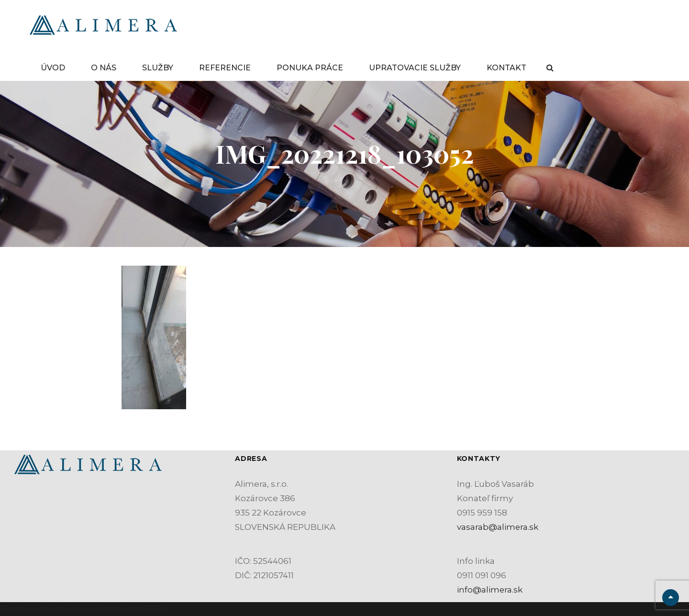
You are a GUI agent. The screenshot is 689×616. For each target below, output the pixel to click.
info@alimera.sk (490, 590)
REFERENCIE (225, 68)
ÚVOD (53, 68)
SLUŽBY (158, 68)
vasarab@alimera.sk (498, 527)
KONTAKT (506, 68)
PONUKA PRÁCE (310, 68)
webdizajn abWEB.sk (126, 609)
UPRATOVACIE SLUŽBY (415, 68)
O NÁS (104, 68)
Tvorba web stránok (41, 609)
